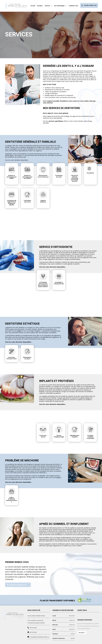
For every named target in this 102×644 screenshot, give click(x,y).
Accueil (33, 6)
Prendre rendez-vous (89, 5)
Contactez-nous (73, 6)
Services (47, 6)
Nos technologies (59, 6)
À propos (40, 6)
